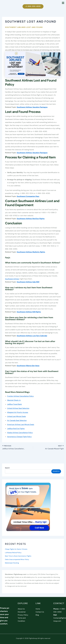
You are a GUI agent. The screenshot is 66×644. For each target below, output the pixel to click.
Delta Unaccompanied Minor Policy (17, 560)
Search (7, 468)
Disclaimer (22, 612)
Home (38, 609)
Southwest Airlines (12, 279)
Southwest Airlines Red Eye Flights (31, 219)
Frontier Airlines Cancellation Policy (20, 396)
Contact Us (40, 612)
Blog (37, 615)
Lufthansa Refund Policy (13, 553)
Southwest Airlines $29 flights (29, 312)
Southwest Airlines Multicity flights (31, 252)
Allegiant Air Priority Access (18, 412)
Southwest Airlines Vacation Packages (32, 107)
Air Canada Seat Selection (17, 420)
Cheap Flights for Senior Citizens (16, 549)
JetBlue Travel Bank (14, 404)
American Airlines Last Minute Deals (21, 424)
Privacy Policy (23, 615)
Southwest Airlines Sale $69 (28, 282)
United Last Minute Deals (16, 416)
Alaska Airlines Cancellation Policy (20, 433)
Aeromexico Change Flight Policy (19, 437)
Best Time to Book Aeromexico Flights (18, 556)
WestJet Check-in (14, 400)
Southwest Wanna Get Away (28, 366)
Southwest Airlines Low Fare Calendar (32, 336)
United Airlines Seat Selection (18, 408)
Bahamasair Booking (12, 563)
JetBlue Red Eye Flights (16, 429)
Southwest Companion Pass (28, 196)
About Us (21, 609)
